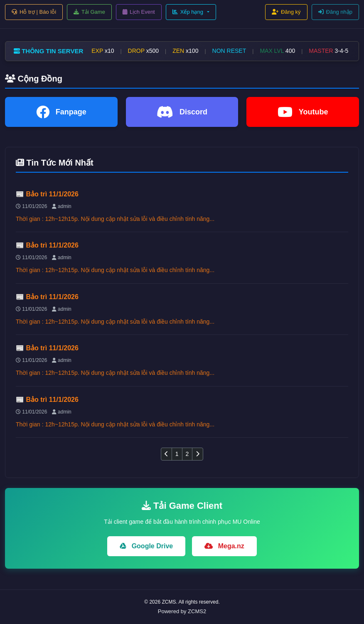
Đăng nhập (335, 12)
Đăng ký (286, 12)
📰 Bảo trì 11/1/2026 (47, 194)
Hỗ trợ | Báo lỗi (34, 12)
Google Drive (146, 546)
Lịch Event (139, 12)
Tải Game (89, 12)
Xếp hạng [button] (188, 12)
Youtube (303, 112)
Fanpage (61, 112)
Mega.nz (224, 546)
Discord (182, 112)
